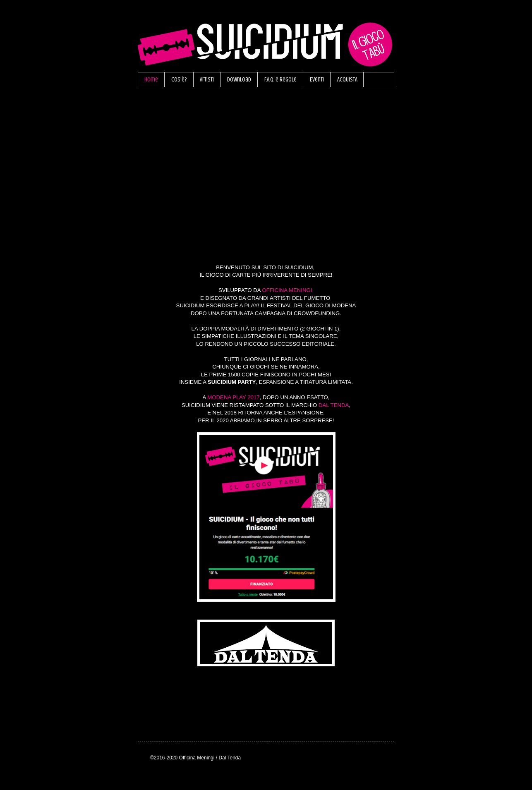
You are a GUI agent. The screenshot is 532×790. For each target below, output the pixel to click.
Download (239, 80)
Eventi (317, 80)
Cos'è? (179, 80)
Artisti (207, 80)
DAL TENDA (334, 405)
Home (151, 80)
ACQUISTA (347, 80)
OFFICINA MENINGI (287, 290)
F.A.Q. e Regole (280, 80)
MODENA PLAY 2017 (233, 397)
